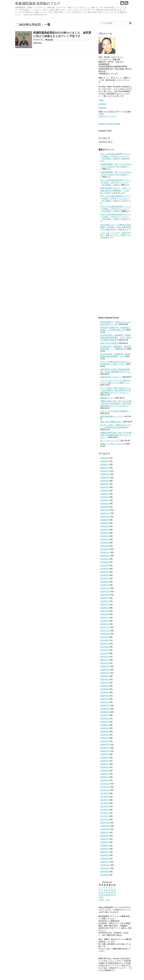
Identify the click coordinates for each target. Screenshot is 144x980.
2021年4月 (105, 653)
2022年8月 (105, 601)
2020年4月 (105, 692)
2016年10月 (105, 829)
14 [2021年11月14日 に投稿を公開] (115, 890)
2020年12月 (105, 666)
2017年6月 (105, 803)
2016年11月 (105, 826)
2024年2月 (105, 543)
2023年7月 (105, 565)
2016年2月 (105, 855)
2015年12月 (105, 862)
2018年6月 (105, 764)
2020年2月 (105, 699)
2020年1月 (105, 702)
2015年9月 (105, 872)
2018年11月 (105, 748)
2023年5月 (105, 572)
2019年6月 (105, 725)
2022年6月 (105, 608)
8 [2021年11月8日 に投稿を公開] (99, 890)
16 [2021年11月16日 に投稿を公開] (102, 893)
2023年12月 (105, 549)
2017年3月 (105, 813)
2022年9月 (105, 598)
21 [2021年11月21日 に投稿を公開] (115, 893)
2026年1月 (105, 468)
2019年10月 (105, 712)
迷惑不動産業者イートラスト (112, 416)
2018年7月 (105, 761)
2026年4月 (105, 458)
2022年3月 (105, 618)
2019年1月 (105, 741)
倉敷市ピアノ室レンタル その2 (113, 444)
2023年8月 (105, 562)
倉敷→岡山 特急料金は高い (111, 422)
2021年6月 (105, 647)
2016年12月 (105, 823)
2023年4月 (105, 575)
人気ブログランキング (107, 116)
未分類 (50, 40)
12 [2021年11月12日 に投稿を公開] (110, 890)
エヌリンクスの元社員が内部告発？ (115, 411)
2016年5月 (105, 846)
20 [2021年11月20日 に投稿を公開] (112, 893)
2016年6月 (105, 842)
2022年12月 (105, 588)
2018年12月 (105, 745)
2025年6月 (105, 491)
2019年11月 (105, 709)
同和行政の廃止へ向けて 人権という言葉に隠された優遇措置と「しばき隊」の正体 (116, 191)
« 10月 (101, 900)
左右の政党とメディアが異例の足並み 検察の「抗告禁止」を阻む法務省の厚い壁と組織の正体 (116, 227)
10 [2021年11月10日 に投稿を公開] (105, 890)
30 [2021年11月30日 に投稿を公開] (102, 898)
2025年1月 (105, 507)
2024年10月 (105, 517)
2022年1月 (105, 624)
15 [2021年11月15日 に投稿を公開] (100, 893)
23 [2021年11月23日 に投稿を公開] (102, 895)
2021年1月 (105, 663)
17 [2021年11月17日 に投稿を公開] (105, 893)
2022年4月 (105, 614)
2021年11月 (105, 631)
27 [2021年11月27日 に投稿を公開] (112, 895)
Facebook (102, 104)
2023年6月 (105, 569)
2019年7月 (105, 722)
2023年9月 (105, 559)
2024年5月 (105, 533)
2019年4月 (105, 732)
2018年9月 (105, 754)
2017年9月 (105, 793)
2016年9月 (105, 833)
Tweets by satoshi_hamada (109, 124)
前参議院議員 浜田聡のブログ (38, 3)
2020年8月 (105, 679)
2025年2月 (105, 504)
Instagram (102, 108)
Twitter (101, 100)
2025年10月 (105, 478)
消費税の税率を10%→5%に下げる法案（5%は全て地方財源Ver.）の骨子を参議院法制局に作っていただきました (116, 404)
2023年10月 (105, 556)
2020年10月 (105, 673)
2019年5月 (105, 728)
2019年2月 (105, 738)
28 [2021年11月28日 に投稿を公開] (115, 895)
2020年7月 (105, 683)
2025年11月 (105, 474)
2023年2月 (105, 582)
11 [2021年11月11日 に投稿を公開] (107, 890)
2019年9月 (105, 715)
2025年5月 (105, 494)
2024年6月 (105, 530)
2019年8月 (105, 719)
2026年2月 (105, 465)
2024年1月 (105, 546)
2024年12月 (105, 510)
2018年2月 (105, 777)
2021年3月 (105, 657)
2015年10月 (105, 868)
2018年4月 (105, 771)
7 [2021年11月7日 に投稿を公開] (114, 888)
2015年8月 (105, 875)
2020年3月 (105, 696)
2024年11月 (105, 513)
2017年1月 (105, 819)
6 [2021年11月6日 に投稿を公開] (112, 888)
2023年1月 (105, 585)
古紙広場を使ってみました (111, 377)
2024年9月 (105, 520)
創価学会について (107, 398)
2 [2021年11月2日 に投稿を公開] (102, 888)
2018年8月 (105, 758)
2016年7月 (105, 839)
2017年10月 (105, 790)
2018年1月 (105, 780)
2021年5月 (105, 650)
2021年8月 (105, 640)
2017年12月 (105, 784)
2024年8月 (105, 523)
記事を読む (38, 43)
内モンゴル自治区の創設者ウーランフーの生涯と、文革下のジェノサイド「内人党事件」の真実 (116, 156)
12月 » (108, 900)
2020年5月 (105, 689)
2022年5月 (105, 611)
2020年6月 (105, 686)
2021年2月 (105, 660)
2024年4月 (105, 536)
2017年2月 (105, 816)
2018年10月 (105, 751)
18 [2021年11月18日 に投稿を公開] (107, 893)
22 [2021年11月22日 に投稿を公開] (100, 895)
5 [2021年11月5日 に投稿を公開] (109, 888)
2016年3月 (105, 852)
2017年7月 (105, 800)
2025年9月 (105, 481)
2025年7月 (105, 487)
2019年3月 (105, 735)
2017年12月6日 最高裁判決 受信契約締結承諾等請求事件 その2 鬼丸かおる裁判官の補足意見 (116, 338)
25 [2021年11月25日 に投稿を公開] (107, 895)
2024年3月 (105, 539)
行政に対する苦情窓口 (109, 343)
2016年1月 (105, 859)
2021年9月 (105, 637)
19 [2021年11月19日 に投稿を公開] (110, 893)
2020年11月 (105, 670)
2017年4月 (105, 810)
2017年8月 (105, 797)
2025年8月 (105, 484)
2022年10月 (105, 595)
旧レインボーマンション (110, 441)
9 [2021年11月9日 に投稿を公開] (102, 890)
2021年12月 (105, 627)
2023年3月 (105, 578)
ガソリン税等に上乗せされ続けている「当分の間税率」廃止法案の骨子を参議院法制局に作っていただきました (116, 390)
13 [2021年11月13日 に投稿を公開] (112, 890)
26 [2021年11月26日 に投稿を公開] (110, 895)
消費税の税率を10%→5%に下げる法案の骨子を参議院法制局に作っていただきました (116, 435)
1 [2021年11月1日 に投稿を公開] (99, 888)
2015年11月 (105, 865)
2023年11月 (105, 552)
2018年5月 (105, 767)
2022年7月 (105, 605)
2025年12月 (105, 471)
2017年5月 (105, 806)
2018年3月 (105, 774)
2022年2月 (105, 621)
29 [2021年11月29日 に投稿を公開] (100, 898)
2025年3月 (105, 500)
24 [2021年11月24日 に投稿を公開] (105, 895)
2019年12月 (105, 705)
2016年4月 (105, 849)
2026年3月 (105, 461)
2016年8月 (105, 836)
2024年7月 (105, 526)
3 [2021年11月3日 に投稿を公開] (104, 888)
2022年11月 (105, 592)
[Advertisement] (115, 277)
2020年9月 (105, 676)
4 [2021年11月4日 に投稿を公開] (107, 888)
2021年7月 (105, 644)
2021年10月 (105, 634)
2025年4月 (105, 497)
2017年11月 (105, 787)
